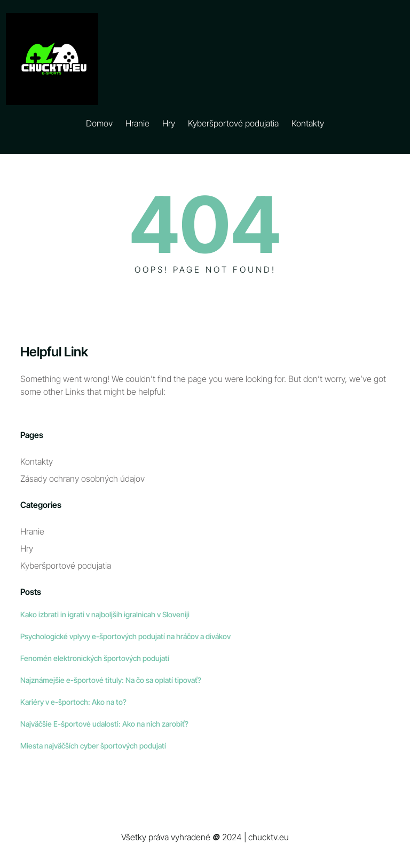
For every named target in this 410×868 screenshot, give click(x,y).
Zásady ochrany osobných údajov (82, 479)
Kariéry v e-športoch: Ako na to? (73, 702)
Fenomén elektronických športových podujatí (95, 658)
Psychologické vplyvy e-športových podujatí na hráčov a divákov (125, 636)
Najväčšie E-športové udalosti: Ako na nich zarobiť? (104, 724)
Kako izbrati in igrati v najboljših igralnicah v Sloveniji (105, 614)
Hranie (32, 531)
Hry (27, 548)
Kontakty (37, 461)
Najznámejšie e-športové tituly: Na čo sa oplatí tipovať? (111, 680)
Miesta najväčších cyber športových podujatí (93, 746)
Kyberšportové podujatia (66, 566)
